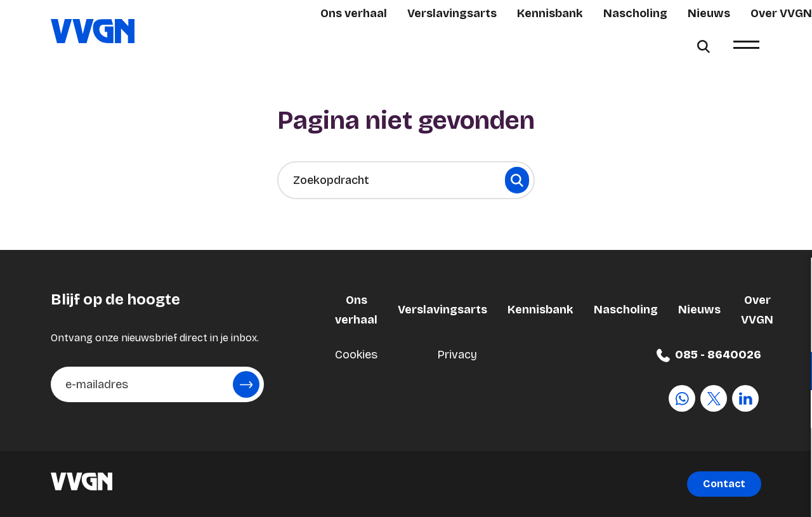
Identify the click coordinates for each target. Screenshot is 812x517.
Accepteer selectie (704, 493)
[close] (792, 280)
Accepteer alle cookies (704, 456)
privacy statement (653, 330)
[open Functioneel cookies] (792, 372)
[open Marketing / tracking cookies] (792, 410)
